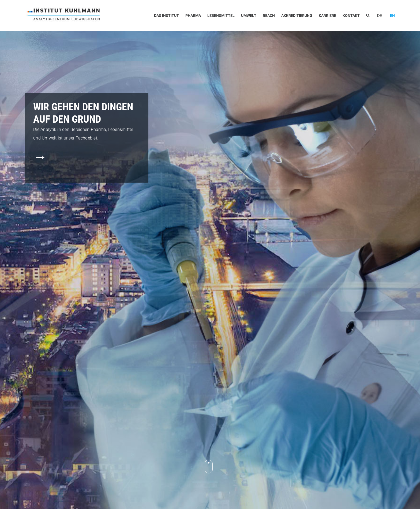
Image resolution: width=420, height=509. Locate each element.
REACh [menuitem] (269, 16)
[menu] (262, 15)
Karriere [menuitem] (327, 16)
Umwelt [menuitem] (249, 16)
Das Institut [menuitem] (166, 16)
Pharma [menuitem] (193, 16)
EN (392, 16)
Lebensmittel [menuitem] (221, 16)
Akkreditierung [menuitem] (297, 16)
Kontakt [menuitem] (351, 16)
